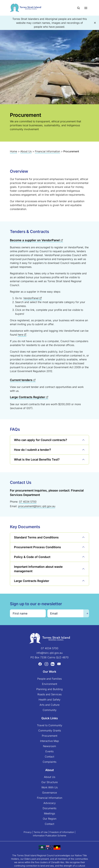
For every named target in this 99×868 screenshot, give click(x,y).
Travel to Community (50, 725)
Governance (49, 793)
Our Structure (49, 782)
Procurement (50, 736)
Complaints (49, 762)
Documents (49, 808)
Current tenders (21, 380)
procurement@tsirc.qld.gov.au (37, 506)
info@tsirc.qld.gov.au (49, 653)
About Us (26, 151)
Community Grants (50, 731)
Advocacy (50, 803)
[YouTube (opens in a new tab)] (59, 664)
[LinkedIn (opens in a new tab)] (53, 664)
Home (14, 151)
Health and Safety (49, 700)
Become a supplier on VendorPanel (35, 240)
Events (49, 751)
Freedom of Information (62, 832)
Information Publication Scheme (49, 835)
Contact (49, 757)
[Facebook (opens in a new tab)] (40, 664)
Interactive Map (49, 741)
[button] (95, 23)
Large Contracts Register (28, 397)
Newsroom (49, 746)
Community (50, 710)
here (20, 335)
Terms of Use (41, 832)
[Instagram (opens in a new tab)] (46, 664)
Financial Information (47, 151)
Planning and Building (49, 689)
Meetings (49, 813)
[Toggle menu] (86, 8)
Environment (50, 684)
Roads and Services (49, 694)
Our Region (50, 819)
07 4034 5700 (28, 502)
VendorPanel (31, 298)
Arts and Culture (49, 705)
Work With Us (49, 787)
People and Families (49, 679)
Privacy (28, 832)
